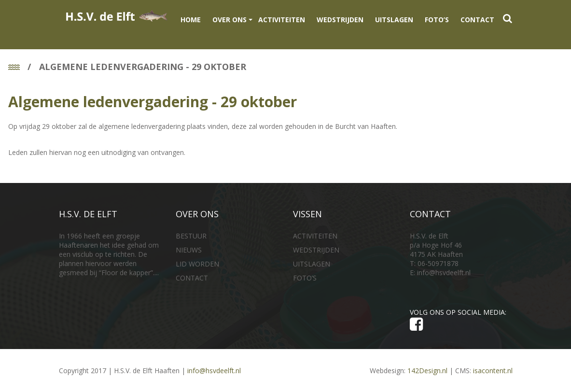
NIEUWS (189, 250)
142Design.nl (427, 371)
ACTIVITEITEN (282, 20)
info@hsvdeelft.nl (444, 273)
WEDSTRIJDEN (340, 20)
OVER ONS (230, 20)
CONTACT (477, 20)
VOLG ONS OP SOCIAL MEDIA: (460, 320)
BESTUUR (191, 236)
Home (191, 20)
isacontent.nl (493, 371)
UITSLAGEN (394, 20)
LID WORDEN (197, 264)
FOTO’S (437, 20)
